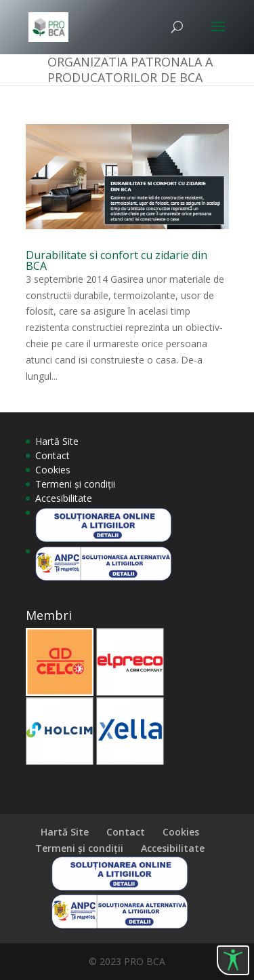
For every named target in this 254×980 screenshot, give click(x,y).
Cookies (53, 470)
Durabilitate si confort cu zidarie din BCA (117, 260)
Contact (52, 455)
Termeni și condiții (75, 484)
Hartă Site (57, 441)
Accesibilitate (64, 498)
